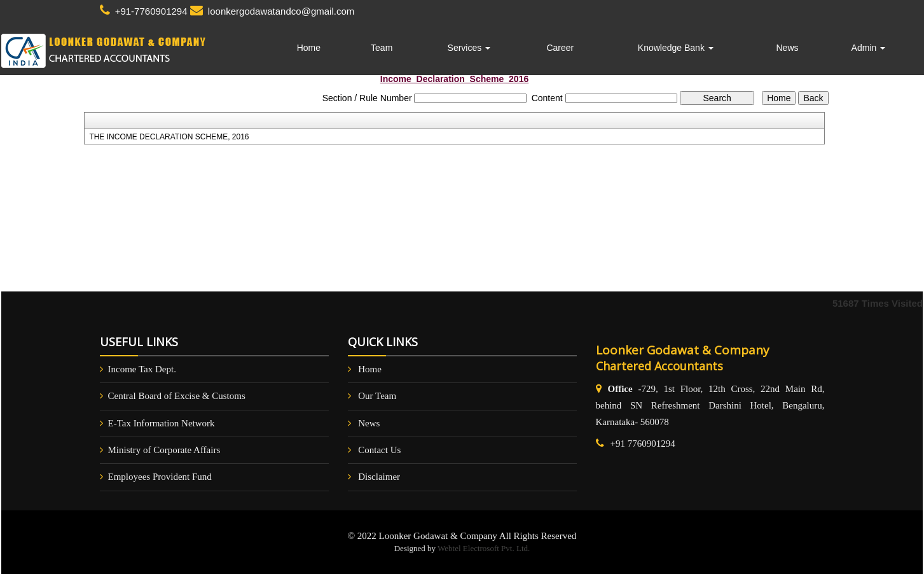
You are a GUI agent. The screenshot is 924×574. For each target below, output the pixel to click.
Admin (869, 48)
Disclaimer (379, 477)
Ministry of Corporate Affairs (164, 450)
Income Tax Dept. (142, 369)
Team (382, 48)
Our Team (377, 396)
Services (469, 48)
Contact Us (379, 450)
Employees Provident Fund (160, 477)
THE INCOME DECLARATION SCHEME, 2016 (169, 137)
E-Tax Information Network (162, 423)
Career (560, 48)
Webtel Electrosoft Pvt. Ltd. (484, 548)
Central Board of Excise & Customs (177, 396)
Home (309, 48)
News (787, 48)
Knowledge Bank (676, 48)
